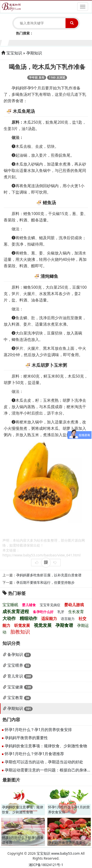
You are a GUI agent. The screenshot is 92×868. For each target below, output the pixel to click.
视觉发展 (43, 625)
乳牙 (61, 612)
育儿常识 (15, 676)
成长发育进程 (16, 611)
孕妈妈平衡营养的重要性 (26, 738)
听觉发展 (22, 625)
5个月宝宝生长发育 (35, 42)
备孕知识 (15, 654)
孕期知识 (34, 53)
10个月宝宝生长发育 (72, 42)
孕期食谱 (64, 625)
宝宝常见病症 (50, 605)
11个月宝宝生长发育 (80, 42)
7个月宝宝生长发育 (50, 42)
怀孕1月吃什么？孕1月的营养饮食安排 (38, 730)
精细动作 (28, 618)
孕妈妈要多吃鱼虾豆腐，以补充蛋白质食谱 (49, 575)
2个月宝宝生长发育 (13, 42)
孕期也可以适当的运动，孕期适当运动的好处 (44, 762)
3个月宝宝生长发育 (20, 42)
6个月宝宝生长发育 (42, 42)
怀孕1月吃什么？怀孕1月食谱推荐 (34, 754)
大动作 (9, 618)
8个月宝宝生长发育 (57, 42)
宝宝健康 (15, 687)
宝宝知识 (14, 53)
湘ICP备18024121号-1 (46, 865)
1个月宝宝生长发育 (5, 42)
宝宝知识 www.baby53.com (58, 853)
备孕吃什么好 (43, 612)
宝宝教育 (15, 698)
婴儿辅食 (29, 605)
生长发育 (76, 612)
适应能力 (49, 618)
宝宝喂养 (15, 665)
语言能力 (68, 619)
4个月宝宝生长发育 (27, 42)
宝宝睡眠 (10, 605)
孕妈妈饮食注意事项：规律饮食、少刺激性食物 (46, 746)
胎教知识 (20, 632)
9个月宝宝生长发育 (65, 42)
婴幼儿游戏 (74, 605)
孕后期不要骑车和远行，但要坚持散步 (45, 582)
